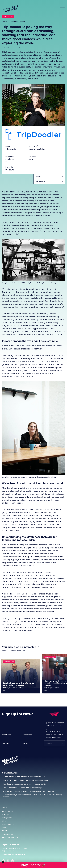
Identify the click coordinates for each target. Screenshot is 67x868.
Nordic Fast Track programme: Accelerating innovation (25, 780)
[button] (45, 723)
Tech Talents (7, 811)
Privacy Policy (8, 834)
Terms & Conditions (10, 837)
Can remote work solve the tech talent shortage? (23, 788)
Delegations (7, 818)
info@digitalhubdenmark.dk (54, 738)
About (5, 831)
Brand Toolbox (8, 824)
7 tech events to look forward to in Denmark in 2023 (24, 777)
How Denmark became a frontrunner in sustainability (24, 784)
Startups (6, 815)
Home (4, 21)
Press (4, 828)
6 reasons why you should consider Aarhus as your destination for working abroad (33, 796)
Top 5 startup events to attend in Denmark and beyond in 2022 (28, 791)
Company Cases (18, 21)
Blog (4, 821)
